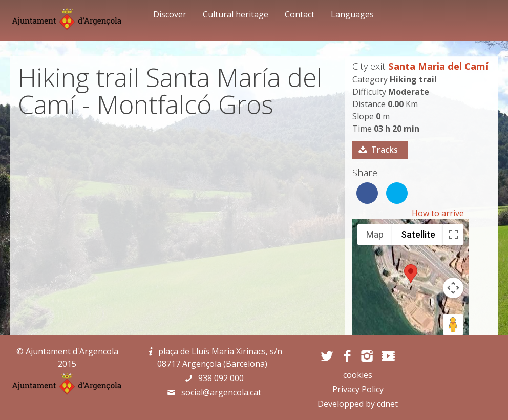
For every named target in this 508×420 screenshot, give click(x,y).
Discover (170, 14)
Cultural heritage (236, 14)
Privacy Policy (358, 389)
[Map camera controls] (453, 288)
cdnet (387, 404)
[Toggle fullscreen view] (453, 235)
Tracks (385, 150)
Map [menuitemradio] (375, 234)
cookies (358, 375)
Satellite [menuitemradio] (418, 234)
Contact (300, 14)
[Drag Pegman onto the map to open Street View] (453, 325)
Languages (352, 14)
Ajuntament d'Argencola (72, 351)
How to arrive (438, 213)
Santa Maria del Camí (438, 66)
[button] (411, 274)
